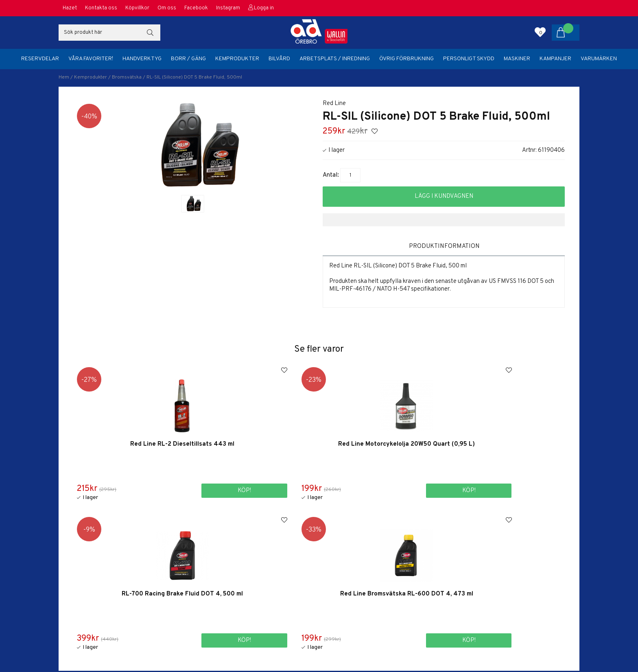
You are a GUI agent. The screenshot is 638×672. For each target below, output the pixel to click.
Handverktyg (142, 59)
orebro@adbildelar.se (447, 621)
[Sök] (109, 33)
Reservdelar (40, 59)
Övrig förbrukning (406, 59)
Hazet (70, 8)
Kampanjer (555, 59)
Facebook (196, 8)
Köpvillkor (137, 8)
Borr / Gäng (188, 59)
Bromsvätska (127, 77)
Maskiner (517, 59)
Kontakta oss (101, 8)
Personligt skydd (469, 59)
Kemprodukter (237, 59)
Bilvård (279, 59)
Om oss (167, 8)
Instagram (228, 8)
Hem (64, 77)
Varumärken (599, 59)
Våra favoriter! (91, 59)
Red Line (334, 104)
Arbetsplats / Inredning (335, 59)
